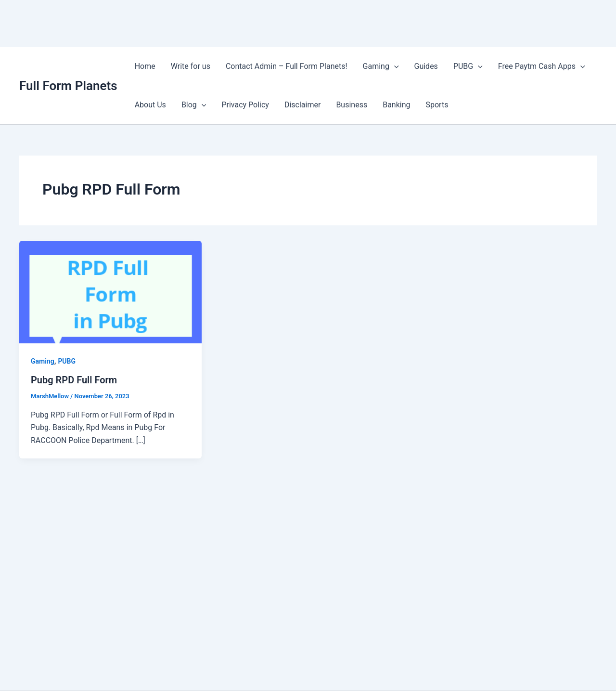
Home (145, 66)
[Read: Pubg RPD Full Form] (110, 292)
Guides (426, 66)
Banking (396, 105)
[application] (394, 66)
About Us (150, 105)
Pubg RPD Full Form (74, 380)
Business (352, 105)
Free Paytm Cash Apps (542, 66)
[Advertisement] (175, 22)
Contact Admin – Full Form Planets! (287, 66)
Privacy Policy (245, 105)
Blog (194, 105)
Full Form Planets (68, 86)
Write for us (191, 66)
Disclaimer (302, 105)
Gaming (381, 66)
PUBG (468, 66)
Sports (437, 105)
